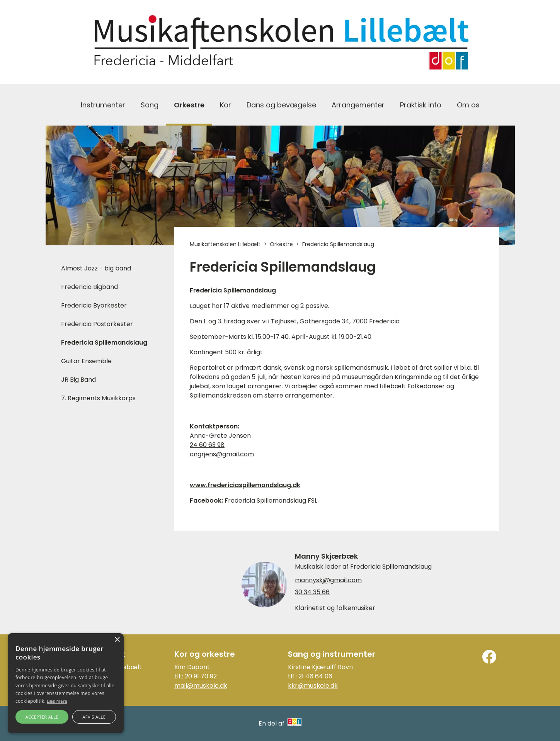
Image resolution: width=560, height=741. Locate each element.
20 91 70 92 (201, 676)
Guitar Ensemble (86, 361)
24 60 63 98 (207, 445)
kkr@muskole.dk (313, 686)
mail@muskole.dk (201, 686)
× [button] (117, 640)
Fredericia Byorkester (94, 305)
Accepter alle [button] (42, 717)
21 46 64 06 (315, 676)
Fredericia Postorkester (97, 324)
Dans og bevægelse (281, 105)
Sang (150, 105)
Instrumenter (103, 105)
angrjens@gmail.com (222, 454)
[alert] (66, 683)
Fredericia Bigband (89, 287)
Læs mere (57, 701)
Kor (226, 105)
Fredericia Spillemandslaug (104, 342)
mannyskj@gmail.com (328, 580)
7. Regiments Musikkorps (98, 398)
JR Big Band (78, 380)
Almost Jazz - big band (96, 268)
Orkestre (189, 105)
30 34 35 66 (312, 592)
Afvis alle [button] (94, 717)
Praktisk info (421, 105)
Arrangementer (358, 105)
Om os (468, 105)
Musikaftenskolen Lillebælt (225, 244)
